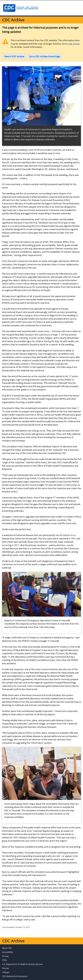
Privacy (5, 956)
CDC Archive (13, 20)
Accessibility (8, 952)
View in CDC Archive (14, 56)
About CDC (7, 948)
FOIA (4, 960)
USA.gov (6, 972)
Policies (6, 968)
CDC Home (74, 44)
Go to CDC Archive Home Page (45, 56)
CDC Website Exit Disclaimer (15, 976)
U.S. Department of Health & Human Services (22, 964)
